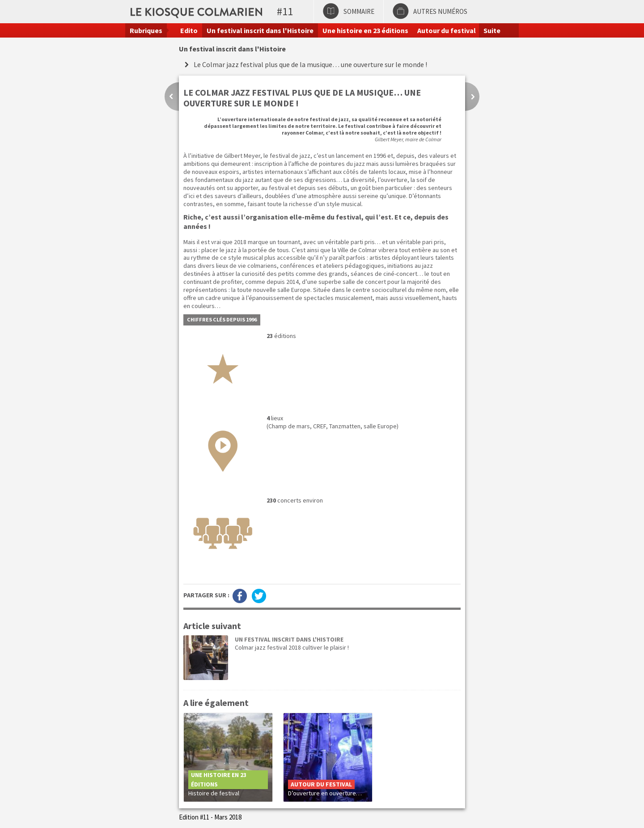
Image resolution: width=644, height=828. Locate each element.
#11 (285, 11)
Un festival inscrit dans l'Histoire (260, 30)
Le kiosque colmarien (265, 11)
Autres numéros (440, 11)
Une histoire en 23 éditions (365, 30)
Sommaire (359, 11)
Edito (189, 30)
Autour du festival (447, 30)
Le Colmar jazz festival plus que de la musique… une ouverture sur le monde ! (310, 64)
